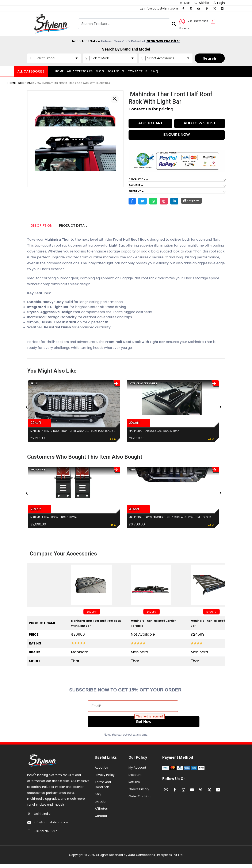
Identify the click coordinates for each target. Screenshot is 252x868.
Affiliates (101, 812)
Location (101, 805)
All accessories (80, 71)
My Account (137, 771)
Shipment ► (138, 193)
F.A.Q (154, 71)
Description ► (140, 179)
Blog (100, 71)
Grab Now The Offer (166, 40)
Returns (134, 786)
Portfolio (116, 71)
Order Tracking (140, 800)
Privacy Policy (105, 778)
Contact (101, 819)
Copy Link (191, 202)
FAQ (98, 798)
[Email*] (133, 710)
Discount (135, 778)
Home (59, 71)
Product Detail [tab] (73, 227)
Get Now (133, 725)
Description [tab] (41, 227)
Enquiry (94, 614)
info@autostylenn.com (51, 826)
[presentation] (27, 414)
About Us (101, 771)
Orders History (139, 793)
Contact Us (137, 71)
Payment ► (137, 186)
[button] (24, 71)
